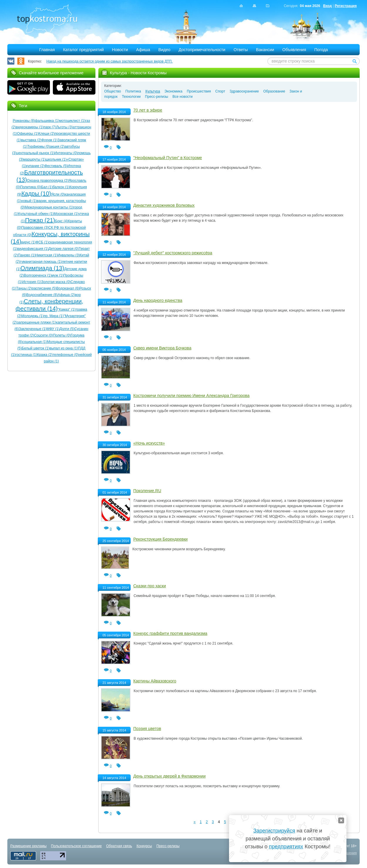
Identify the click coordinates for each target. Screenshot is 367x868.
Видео (164, 50)
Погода (321, 50)
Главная (47, 50)
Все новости (183, 97)
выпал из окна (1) (64, 348)
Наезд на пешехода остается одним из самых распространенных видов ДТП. (110, 61)
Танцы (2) (24, 288)
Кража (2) (45, 355)
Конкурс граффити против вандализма (170, 633)
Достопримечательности (202, 50)
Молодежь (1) (33, 316)
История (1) (32, 282)
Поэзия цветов (147, 729)
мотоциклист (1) (72, 121)
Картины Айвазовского (155, 681)
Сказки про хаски (150, 586)
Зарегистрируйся (274, 831)
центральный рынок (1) (35, 153)
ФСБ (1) (42, 242)
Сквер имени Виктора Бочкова (162, 348)
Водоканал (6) (68, 288)
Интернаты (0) (66, 153)
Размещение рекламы (28, 846)
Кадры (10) (36, 194)
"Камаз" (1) (66, 309)
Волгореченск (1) (38, 275)
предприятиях (286, 847)
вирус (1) (28, 242)
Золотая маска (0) (56, 282)
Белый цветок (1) (36, 348)
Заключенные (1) (33, 329)
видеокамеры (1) (30, 127)
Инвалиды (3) (69, 255)
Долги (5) (67, 329)
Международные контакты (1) (49, 207)
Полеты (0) (62, 335)
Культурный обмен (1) (36, 214)
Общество (113, 91)
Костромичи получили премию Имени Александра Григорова (191, 396)
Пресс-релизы (157, 97)
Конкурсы (144, 846)
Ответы (240, 50)
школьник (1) (56, 159)
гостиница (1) (26, 355)
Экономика (173, 91)
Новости (120, 50)
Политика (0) (31, 187)
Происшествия (199, 91)
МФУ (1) (53, 329)
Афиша (143, 50)
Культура (153, 91)
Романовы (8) (24, 121)
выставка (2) (31, 140)
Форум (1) (49, 140)
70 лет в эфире (148, 110)
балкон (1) (61, 187)
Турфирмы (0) (39, 147)
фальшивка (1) (47, 121)
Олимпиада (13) (42, 268)
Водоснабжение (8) (42, 295)
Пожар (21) (40, 220)
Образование (274, 91)
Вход (327, 6)
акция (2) (57, 147)
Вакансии (265, 50)
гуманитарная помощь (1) (41, 262)
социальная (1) (35, 342)
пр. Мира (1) (54, 316)
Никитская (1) (46, 255)
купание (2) (35, 166)
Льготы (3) (64, 127)
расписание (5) (44, 288)
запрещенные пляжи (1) (37, 322)
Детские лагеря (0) (64, 249)
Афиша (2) (66, 295)
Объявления (294, 50)
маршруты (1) (34, 159)
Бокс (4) (61, 221)
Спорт (220, 91)
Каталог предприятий (84, 50)
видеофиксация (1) (33, 249)
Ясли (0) (58, 194)
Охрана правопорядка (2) (48, 181)
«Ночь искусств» (149, 443)
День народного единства (158, 300)
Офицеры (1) (28, 134)
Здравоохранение (244, 91)
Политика (133, 91)
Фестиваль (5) (56, 166)
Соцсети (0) (44, 335)
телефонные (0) (65, 355)
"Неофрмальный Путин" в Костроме (168, 158)
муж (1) (57, 275)
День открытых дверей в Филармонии (169, 776)
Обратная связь (119, 846)
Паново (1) (27, 255)
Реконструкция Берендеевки (160, 539)
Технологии (131, 97)
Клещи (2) (47, 134)
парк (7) (50, 127)
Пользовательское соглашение (76, 846)
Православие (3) (35, 228)
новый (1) (29, 201)
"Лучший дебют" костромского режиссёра (173, 253)
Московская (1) (66, 214)
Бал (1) (47, 187)
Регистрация (346, 6)
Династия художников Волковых (164, 205)
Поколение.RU (147, 491)
